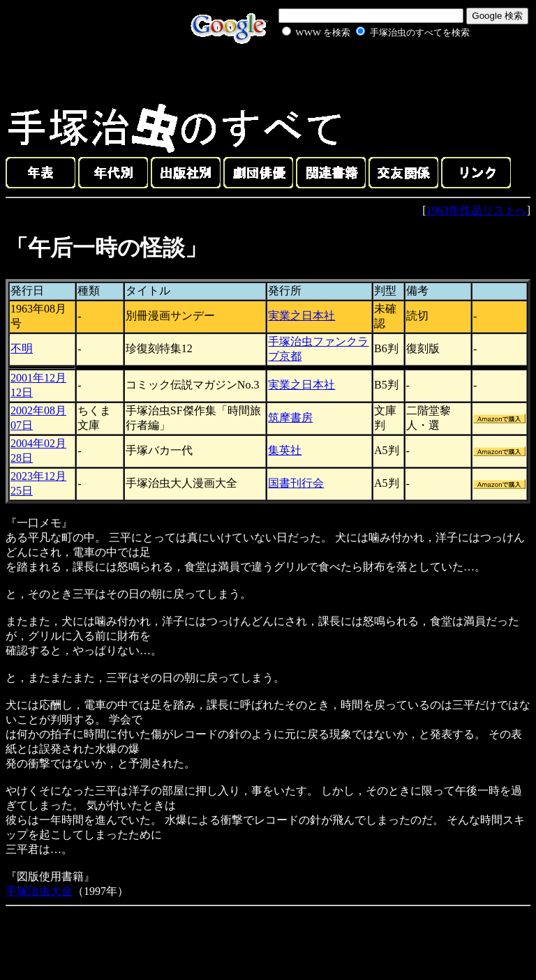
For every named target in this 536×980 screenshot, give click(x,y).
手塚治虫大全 (39, 891)
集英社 (285, 450)
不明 (22, 348)
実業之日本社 (301, 316)
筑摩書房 (290, 417)
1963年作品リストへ (477, 210)
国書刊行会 (296, 483)
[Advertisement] (360, 73)
